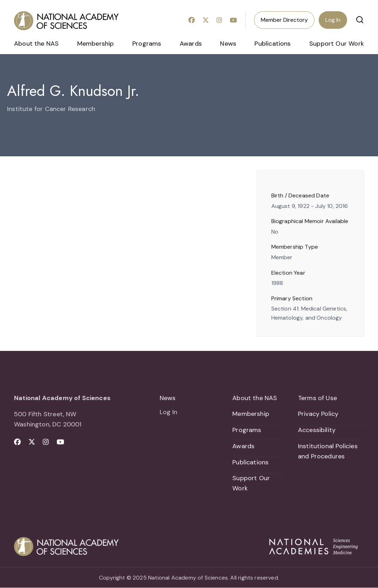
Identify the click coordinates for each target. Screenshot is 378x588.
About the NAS (36, 44)
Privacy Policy (318, 414)
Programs (147, 44)
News (228, 44)
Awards (191, 44)
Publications (273, 44)
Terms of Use (317, 398)
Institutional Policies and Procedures (328, 451)
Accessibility (317, 430)
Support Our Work (337, 44)
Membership (96, 44)
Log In (333, 20)
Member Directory (284, 20)
